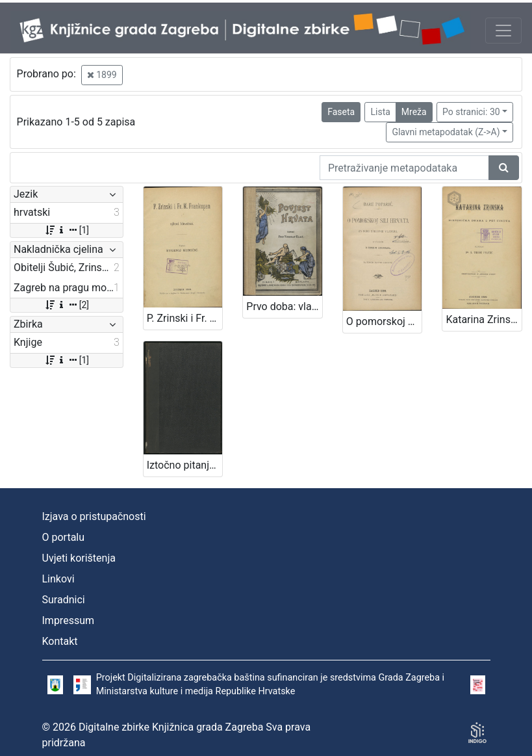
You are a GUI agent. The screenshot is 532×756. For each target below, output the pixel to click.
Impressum (69, 620)
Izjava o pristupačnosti (94, 516)
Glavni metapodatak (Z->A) (446, 132)
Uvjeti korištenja (79, 558)
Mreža (414, 112)
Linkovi (58, 579)
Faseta (341, 112)
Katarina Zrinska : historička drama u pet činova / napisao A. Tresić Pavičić (484, 319)
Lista (380, 112)
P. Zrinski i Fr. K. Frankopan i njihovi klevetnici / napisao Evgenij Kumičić (185, 318)
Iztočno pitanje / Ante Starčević (185, 465)
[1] (67, 230)
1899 (102, 75)
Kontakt (60, 641)
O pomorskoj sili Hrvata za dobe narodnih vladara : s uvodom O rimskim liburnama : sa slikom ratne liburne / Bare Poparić (384, 321)
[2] (67, 305)
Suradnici (64, 600)
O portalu (64, 537)
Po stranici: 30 (471, 112)
